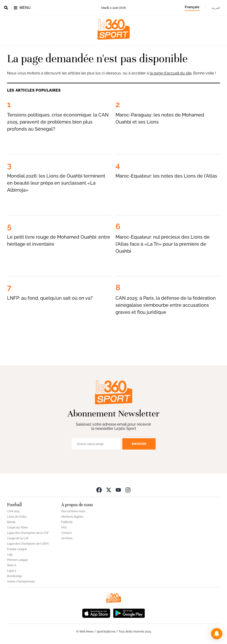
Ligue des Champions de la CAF (28, 533)
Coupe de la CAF (18, 538)
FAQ (64, 528)
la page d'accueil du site (171, 73)
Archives (67, 538)
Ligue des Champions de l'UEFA (28, 544)
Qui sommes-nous (73, 511)
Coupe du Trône (17, 528)
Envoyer (139, 444)
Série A (12, 565)
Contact (66, 533)
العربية (216, 8)
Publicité (67, 522)
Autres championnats (21, 582)
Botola (11, 522)
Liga (10, 555)
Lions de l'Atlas (17, 517)
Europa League (17, 549)
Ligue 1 (12, 571)
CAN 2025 (13, 511)
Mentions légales (72, 517)
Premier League (17, 560)
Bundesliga (14, 576)
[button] (217, 634)
